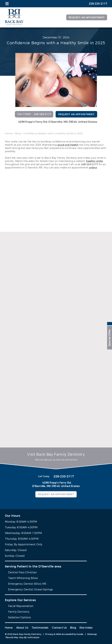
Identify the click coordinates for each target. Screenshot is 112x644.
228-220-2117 (90, 164)
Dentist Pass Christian (22, 572)
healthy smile (94, 161)
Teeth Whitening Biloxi (23, 578)
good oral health (68, 145)
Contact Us (59, 628)
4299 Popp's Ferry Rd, (58, 122)
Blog (18, 133)
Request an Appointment (87, 17)
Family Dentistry (19, 612)
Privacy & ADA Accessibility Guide (64, 634)
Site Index (86, 628)
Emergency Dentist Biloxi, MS (27, 584)
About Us (22, 628)
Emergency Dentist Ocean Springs (30, 589)
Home (9, 133)
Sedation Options (20, 617)
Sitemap (92, 634)
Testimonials (40, 628)
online (93, 168)
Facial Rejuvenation (21, 606)
